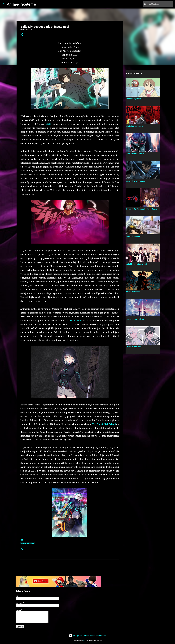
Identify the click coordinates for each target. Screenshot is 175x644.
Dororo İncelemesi (133, 292)
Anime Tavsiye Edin (133, 99)
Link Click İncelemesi (134, 347)
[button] (22, 35)
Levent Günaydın (28, 543)
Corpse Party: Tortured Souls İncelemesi (141, 209)
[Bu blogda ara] (160, 4)
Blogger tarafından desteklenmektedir (87, 636)
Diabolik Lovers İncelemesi (136, 264)
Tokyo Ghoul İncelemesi (135, 154)
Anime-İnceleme (21, 4)
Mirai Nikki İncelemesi (134, 126)
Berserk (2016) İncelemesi (136, 181)
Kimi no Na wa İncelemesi (136, 319)
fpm (84, 641)
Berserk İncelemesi (133, 236)
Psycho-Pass (76, 321)
